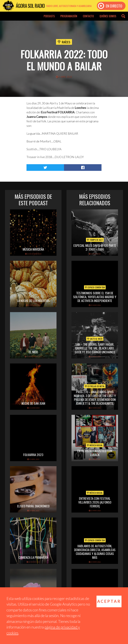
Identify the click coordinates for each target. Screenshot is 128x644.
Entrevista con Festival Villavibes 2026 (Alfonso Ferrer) (95, 502)
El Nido (33, 352)
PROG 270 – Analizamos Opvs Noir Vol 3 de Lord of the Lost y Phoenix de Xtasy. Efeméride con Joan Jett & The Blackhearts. (95, 397)
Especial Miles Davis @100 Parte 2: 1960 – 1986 (95, 247)
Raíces (66, 42)
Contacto (88, 16)
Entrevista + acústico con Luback (95, 453)
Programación (69, 16)
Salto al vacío (95, 339)
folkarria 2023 (33, 455)
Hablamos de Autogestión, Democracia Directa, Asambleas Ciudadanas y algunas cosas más (95, 551)
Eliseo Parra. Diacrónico (33, 506)
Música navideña (33, 249)
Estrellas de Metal (95, 386)
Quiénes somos (108, 16)
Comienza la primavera (33, 557)
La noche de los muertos (33, 300)
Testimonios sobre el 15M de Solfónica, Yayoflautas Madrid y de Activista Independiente (95, 297)
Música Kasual (95, 445)
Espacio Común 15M (95, 287)
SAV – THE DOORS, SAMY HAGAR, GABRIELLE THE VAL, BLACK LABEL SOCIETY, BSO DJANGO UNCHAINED (95, 348)
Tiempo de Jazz (95, 240)
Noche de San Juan (33, 403)
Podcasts (49, 16)
